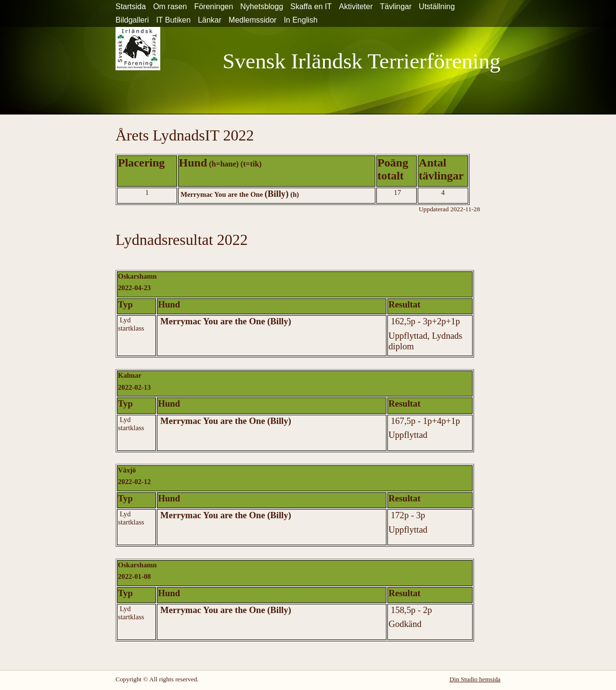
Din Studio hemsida (475, 679)
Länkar (210, 20)
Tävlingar (396, 6)
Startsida (131, 6)
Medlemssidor (253, 20)
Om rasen (170, 6)
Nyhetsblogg (262, 6)
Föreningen (213, 6)
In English (301, 20)
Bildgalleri (132, 20)
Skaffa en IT (311, 6)
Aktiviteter (356, 6)
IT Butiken (173, 20)
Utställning (437, 6)
